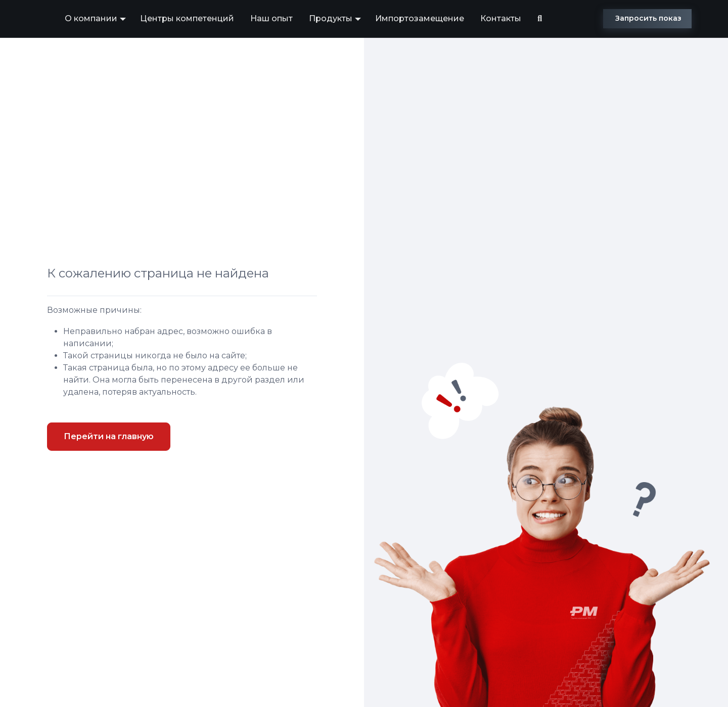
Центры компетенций (187, 18)
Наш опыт (271, 18)
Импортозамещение (420, 18)
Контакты (501, 18)
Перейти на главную (109, 436)
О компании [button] (91, 18)
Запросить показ (648, 18)
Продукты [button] (331, 18)
